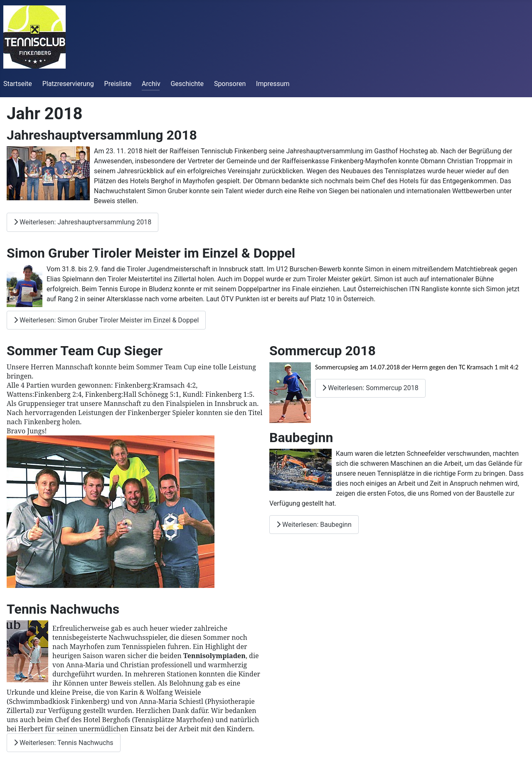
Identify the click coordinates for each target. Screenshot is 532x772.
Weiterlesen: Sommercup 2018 (370, 388)
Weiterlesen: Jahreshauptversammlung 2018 (83, 222)
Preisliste (118, 84)
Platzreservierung (68, 84)
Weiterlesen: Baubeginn (314, 525)
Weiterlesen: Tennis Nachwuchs (64, 743)
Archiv (151, 84)
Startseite (18, 84)
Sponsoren (230, 84)
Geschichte (187, 84)
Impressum (273, 84)
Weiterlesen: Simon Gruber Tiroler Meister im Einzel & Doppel (106, 320)
